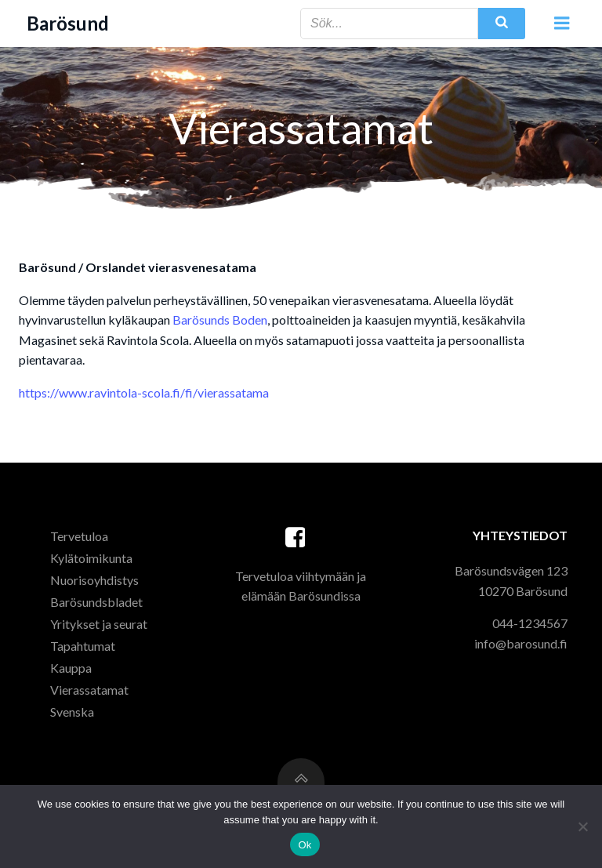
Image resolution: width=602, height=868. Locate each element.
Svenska (72, 712)
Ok (305, 845)
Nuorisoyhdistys (94, 580)
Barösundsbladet (96, 602)
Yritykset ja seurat (99, 624)
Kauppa (71, 668)
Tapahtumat (83, 646)
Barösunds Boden (220, 320)
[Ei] (582, 826)
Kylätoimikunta (91, 558)
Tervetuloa (79, 536)
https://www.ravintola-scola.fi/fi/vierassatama (144, 392)
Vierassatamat (89, 690)
